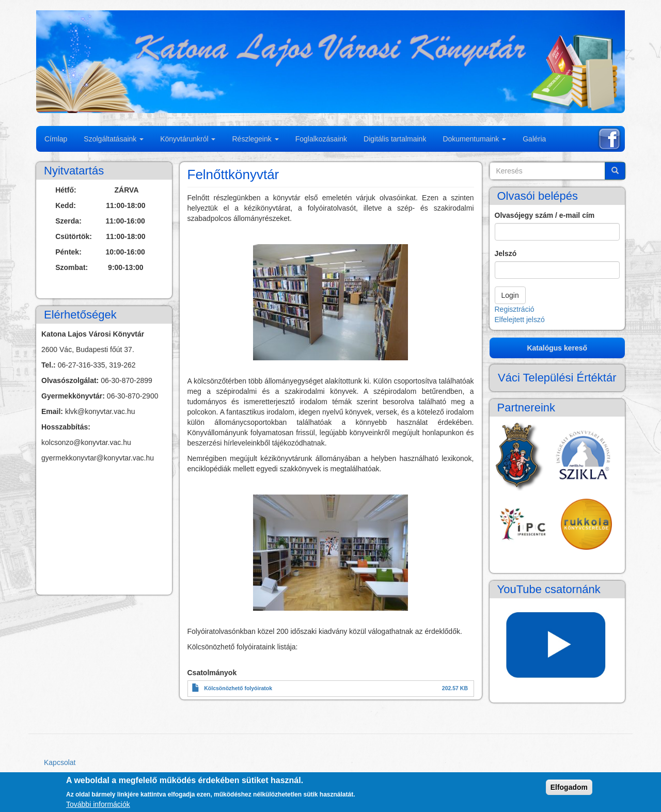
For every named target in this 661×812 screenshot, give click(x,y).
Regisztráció (515, 309)
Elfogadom (569, 787)
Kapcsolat (60, 762)
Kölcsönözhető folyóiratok (238, 688)
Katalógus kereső (557, 348)
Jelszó (506, 253)
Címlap (56, 139)
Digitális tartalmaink (395, 139)
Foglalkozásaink (321, 139)
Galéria (534, 139)
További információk (98, 804)
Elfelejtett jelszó (520, 320)
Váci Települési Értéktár (557, 378)
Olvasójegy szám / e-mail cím (545, 215)
